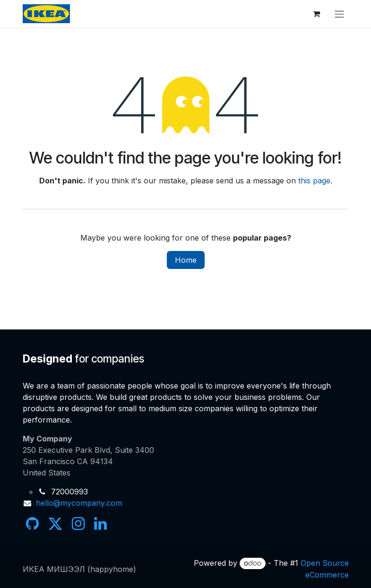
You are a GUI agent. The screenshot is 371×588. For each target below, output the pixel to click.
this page (314, 181)
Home (186, 260)
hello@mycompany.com (79, 503)
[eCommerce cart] (317, 14)
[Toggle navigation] (339, 14)
